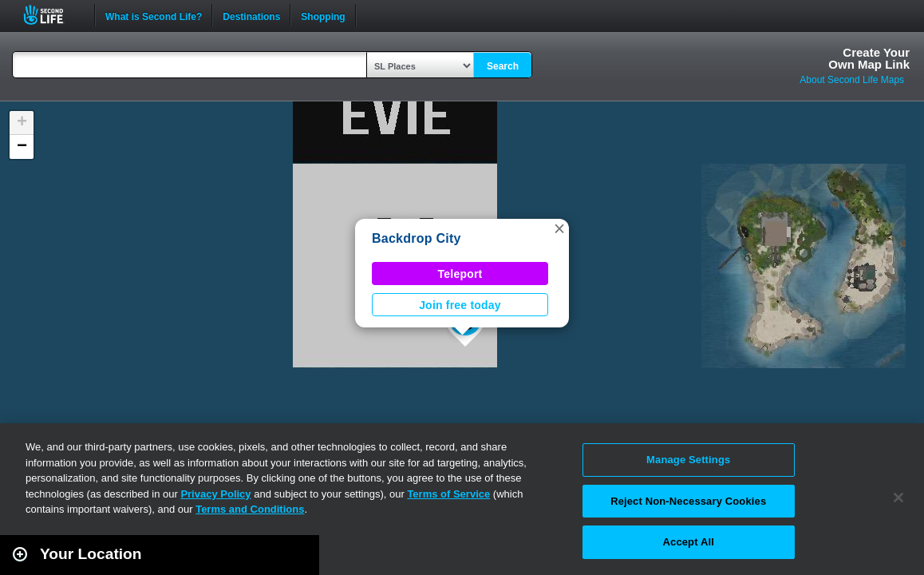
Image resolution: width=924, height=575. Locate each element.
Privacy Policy (215, 494)
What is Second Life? (154, 15)
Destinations (251, 15)
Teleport (460, 274)
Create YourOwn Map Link (869, 58)
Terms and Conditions (250, 509)
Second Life (52, 15)
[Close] (898, 498)
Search (503, 66)
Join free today (460, 305)
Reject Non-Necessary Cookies (688, 501)
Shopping (323, 15)
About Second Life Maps (852, 80)
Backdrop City (417, 238)
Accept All (689, 542)
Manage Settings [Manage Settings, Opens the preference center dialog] (688, 460)
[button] (559, 228)
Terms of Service (448, 494)
